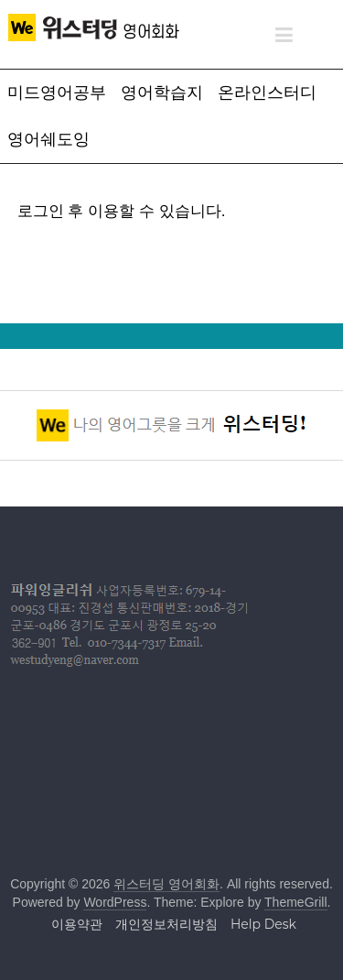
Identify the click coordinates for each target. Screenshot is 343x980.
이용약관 (77, 924)
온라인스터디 (267, 93)
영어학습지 (162, 93)
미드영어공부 (57, 93)
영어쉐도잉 (48, 139)
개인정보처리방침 (166, 924)
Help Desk (263, 924)
